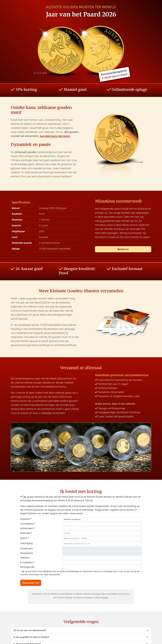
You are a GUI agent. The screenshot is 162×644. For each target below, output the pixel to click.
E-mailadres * (27, 562)
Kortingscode (27, 567)
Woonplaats (27, 553)
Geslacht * (26, 519)
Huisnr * (25, 538)
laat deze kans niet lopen (55, 136)
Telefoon (25, 558)
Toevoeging (26, 543)
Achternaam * (28, 528)
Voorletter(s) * (28, 524)
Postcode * (26, 533)
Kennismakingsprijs (114, 74)
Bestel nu (123, 249)
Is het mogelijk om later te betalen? (31, 637)
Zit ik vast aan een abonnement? (30, 630)
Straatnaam (26, 548)
